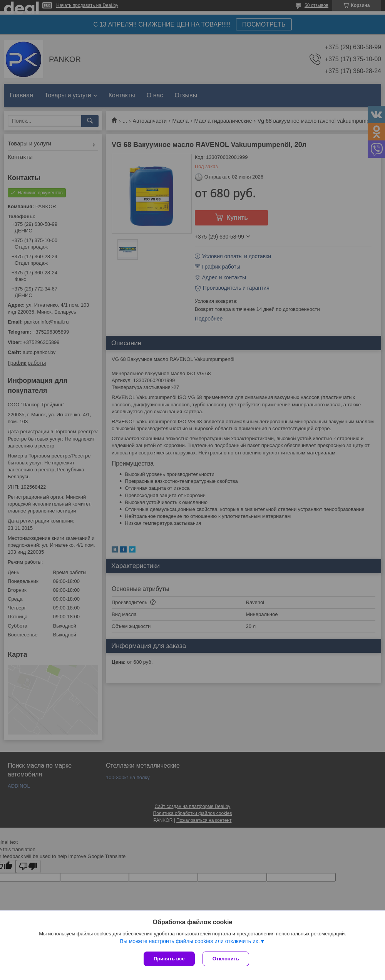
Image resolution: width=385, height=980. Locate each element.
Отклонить (226, 959)
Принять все (169, 959)
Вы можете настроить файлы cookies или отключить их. (190, 941)
